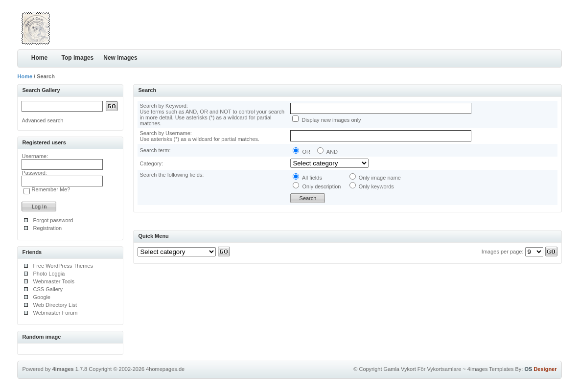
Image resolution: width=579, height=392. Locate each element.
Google (41, 297)
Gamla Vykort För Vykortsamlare (423, 369)
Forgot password (53, 220)
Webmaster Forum (55, 313)
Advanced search (42, 120)
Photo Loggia (49, 274)
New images (120, 58)
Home (39, 58)
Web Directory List (55, 305)
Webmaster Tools (54, 281)
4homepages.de (165, 369)
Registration (47, 228)
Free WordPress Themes (63, 266)
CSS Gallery (48, 289)
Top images (77, 58)
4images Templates (491, 369)
